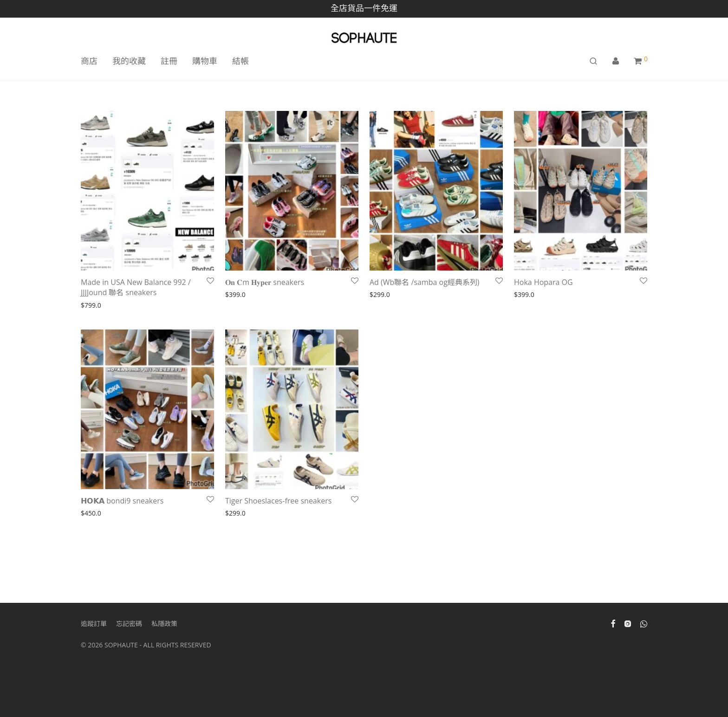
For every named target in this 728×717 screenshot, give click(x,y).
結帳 (240, 61)
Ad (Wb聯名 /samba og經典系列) (425, 282)
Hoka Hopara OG (544, 282)
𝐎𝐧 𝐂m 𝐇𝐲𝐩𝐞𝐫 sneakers (265, 282)
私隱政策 (164, 623)
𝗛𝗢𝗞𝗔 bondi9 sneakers (123, 501)
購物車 (205, 61)
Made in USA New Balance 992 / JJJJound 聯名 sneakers (136, 287)
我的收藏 (129, 61)
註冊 (169, 61)
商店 (89, 61)
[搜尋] (593, 61)
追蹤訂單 (94, 623)
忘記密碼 (129, 623)
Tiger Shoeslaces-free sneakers (278, 501)
